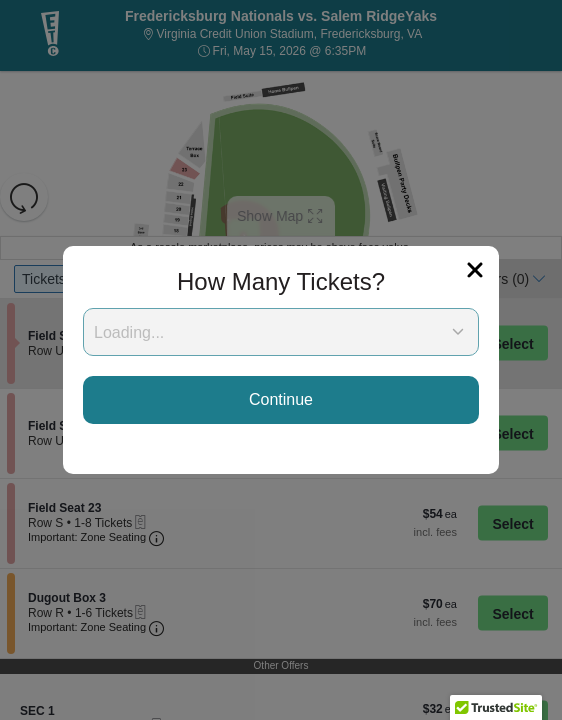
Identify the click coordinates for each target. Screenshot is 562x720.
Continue (281, 399)
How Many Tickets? (281, 281)
